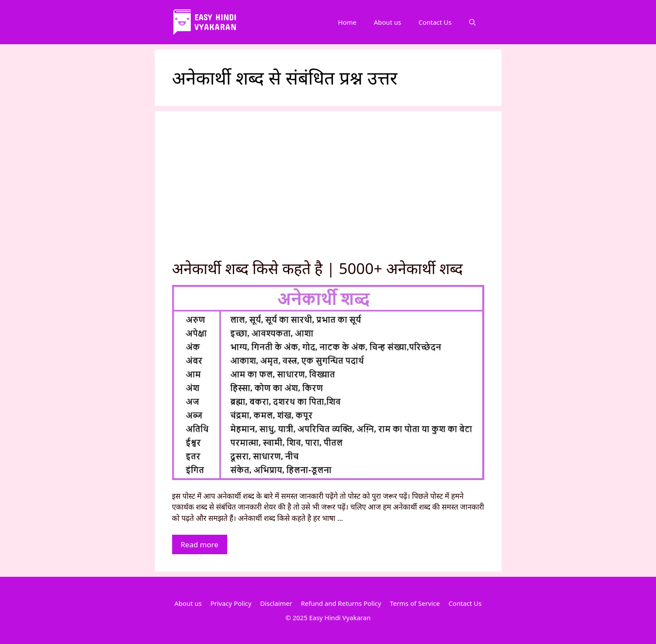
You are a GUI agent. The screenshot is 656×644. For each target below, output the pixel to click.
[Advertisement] (328, 193)
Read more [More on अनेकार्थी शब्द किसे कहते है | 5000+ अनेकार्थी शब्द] (200, 544)
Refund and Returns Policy (341, 603)
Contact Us (435, 22)
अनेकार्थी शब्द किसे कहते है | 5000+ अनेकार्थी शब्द (318, 268)
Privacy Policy (231, 603)
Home (348, 22)
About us (387, 22)
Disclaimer (276, 603)
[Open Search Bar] (472, 22)
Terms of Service (415, 603)
